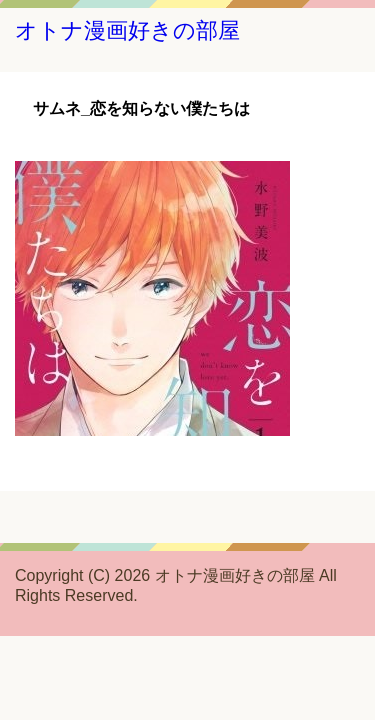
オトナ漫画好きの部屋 (127, 30)
